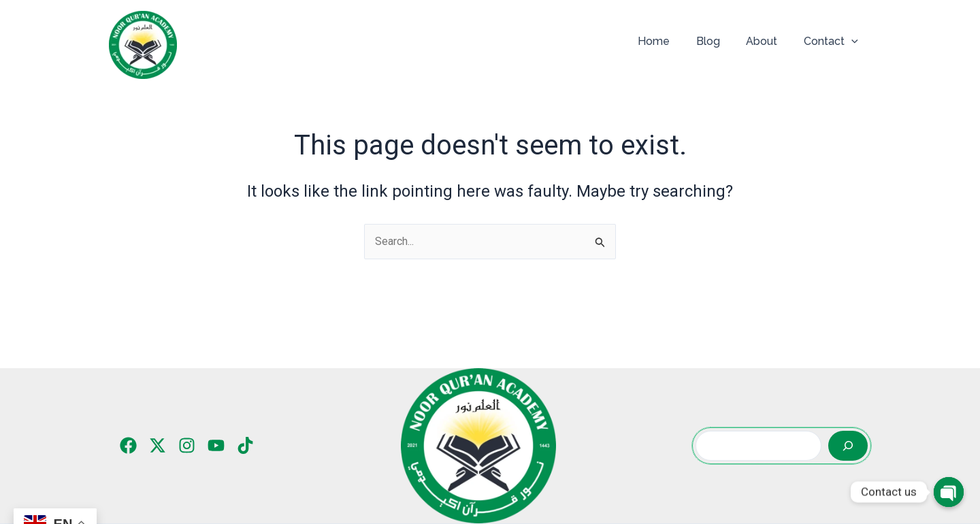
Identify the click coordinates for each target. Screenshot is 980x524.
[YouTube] (216, 445)
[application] (853, 42)
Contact (833, 42)
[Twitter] (158, 445)
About (768, 41)
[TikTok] (245, 445)
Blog (719, 41)
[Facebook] (128, 445)
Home (669, 41)
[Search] (848, 446)
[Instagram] (187, 445)
